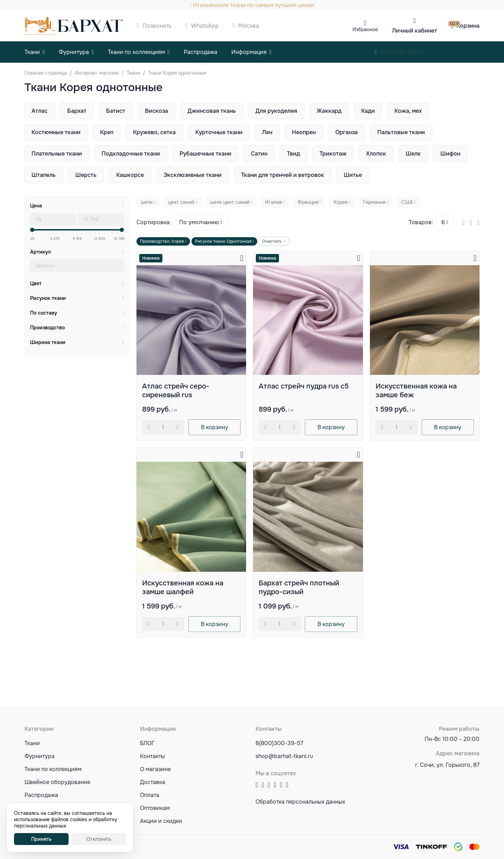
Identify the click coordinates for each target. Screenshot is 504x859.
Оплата (150, 795)
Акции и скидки (161, 821)
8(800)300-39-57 (279, 743)
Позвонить (157, 26)
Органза (346, 132)
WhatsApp (205, 26)
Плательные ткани (57, 154)
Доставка (153, 782)
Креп (107, 132)
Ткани (32, 52)
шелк (147, 202)
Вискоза (156, 111)
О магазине (155, 769)
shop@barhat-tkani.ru (284, 756)
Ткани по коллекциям (136, 52)
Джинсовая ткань (212, 111)
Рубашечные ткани (205, 154)
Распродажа (201, 52)
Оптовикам (155, 808)
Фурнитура (74, 52)
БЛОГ (147, 743)
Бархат (77, 111)
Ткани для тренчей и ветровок (283, 175)
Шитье (353, 175)
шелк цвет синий (230, 202)
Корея (341, 202)
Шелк (413, 154)
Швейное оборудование (57, 782)
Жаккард (329, 111)
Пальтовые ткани (401, 132)
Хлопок (376, 154)
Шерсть (86, 175)
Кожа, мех (408, 111)
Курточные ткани (219, 132)
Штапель (44, 175)
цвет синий (181, 202)
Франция (308, 202)
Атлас (40, 111)
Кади (368, 111)
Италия (273, 202)
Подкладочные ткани (131, 154)
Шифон (450, 154)
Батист (116, 111)
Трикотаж (333, 154)
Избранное (365, 29)
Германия (374, 202)
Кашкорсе (130, 175)
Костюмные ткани (56, 132)
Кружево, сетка (154, 132)
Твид (293, 154)
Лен (267, 132)
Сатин (259, 154)
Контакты (152, 756)
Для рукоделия (276, 111)
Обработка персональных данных (300, 802)
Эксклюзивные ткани (192, 175)
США (407, 202)
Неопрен (304, 132)
